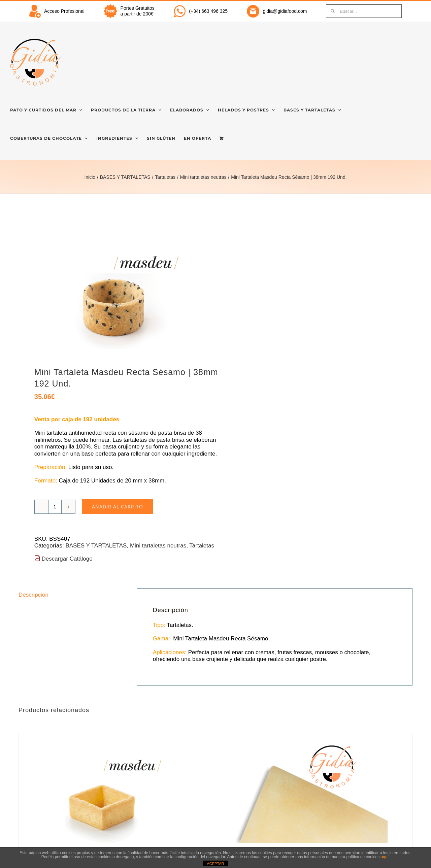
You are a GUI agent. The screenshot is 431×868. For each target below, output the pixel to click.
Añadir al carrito (118, 507)
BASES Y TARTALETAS (96, 546)
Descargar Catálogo (63, 559)
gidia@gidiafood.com (285, 11)
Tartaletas (202, 546)
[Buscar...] (364, 11)
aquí (385, 857)
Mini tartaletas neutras (158, 546)
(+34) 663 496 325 (208, 11)
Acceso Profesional (64, 11)
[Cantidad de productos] (55, 507)
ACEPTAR (215, 864)
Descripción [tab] (34, 595)
